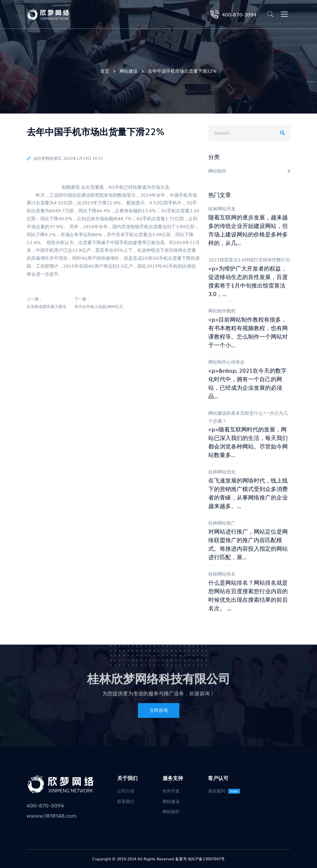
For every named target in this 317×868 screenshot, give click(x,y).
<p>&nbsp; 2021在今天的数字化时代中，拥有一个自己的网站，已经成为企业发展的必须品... (247, 383)
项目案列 (224, 791)
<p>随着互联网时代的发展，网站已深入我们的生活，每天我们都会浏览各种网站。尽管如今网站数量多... (248, 442)
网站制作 (171, 811)
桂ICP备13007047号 (206, 859)
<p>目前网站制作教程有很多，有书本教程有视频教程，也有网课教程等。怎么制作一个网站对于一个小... (248, 332)
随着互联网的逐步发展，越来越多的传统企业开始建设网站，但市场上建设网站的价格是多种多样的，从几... (248, 230)
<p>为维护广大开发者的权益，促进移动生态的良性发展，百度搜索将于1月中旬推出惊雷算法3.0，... (248, 281)
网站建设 (129, 71)
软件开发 (171, 791)
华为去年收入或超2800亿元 (99, 306)
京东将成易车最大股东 (47, 306)
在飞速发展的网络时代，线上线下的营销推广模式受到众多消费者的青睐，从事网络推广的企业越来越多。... (248, 493)
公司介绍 (126, 791)
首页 (105, 71)
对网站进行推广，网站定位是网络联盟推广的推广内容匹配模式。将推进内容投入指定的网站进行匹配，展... (248, 544)
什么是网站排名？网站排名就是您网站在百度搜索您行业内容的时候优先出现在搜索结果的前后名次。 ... (248, 595)
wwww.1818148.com (52, 816)
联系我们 (126, 801)
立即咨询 (159, 710)
